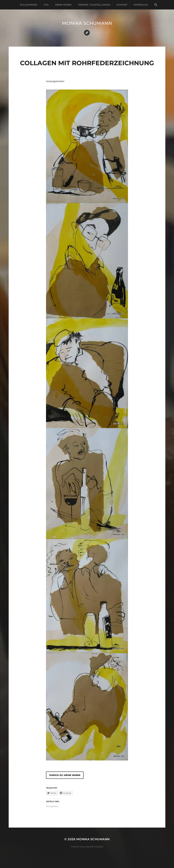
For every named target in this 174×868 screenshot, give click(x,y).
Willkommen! (29, 5)
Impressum (141, 5)
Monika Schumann (87, 23)
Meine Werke (63, 5)
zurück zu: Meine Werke (65, 775)
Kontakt (122, 5)
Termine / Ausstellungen (94, 5)
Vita (46, 5)
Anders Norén (94, 847)
